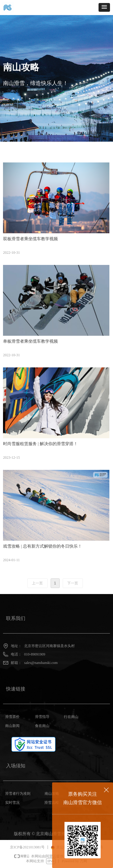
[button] (104, 7)
